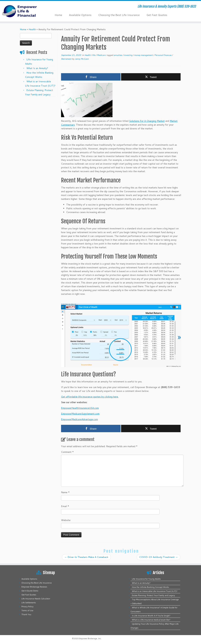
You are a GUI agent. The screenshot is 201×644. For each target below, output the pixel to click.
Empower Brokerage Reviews (34, 587)
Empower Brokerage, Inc (90, 639)
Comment (67, 452)
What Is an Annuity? (37, 68)
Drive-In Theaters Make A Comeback (86, 557)
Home (58, 15)
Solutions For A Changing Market (147, 121)
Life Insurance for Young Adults (146, 579)
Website (66, 520)
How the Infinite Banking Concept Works (150, 587)
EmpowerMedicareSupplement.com (80, 414)
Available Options (80, 15)
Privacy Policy (27, 607)
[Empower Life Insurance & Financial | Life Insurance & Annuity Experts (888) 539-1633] (23, 11)
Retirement (67, 59)
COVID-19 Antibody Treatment (158, 557)
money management (144, 55)
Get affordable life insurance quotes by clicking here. (90, 397)
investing (128, 55)
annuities (118, 55)
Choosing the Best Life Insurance (119, 15)
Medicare (101, 55)
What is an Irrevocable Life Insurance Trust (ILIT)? (155, 591)
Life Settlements (29, 603)
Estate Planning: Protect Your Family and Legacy (153, 595)
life (94, 55)
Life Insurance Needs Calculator (36, 599)
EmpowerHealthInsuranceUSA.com (80, 408)
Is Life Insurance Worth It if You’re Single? (151, 616)
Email (65, 506)
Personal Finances (163, 55)
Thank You (26, 614)
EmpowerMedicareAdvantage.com (79, 419)
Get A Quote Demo (30, 591)
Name (65, 492)
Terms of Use (27, 611)
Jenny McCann (82, 59)
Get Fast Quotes (157, 15)
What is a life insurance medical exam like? (151, 620)
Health (32, 29)
